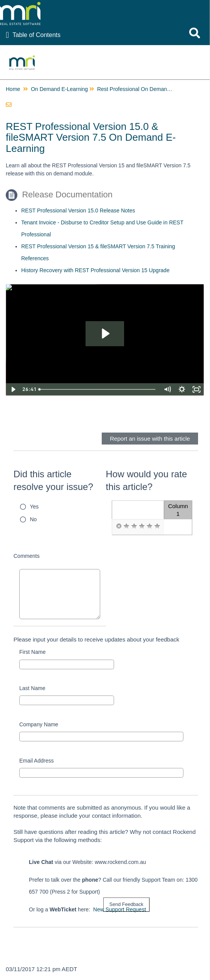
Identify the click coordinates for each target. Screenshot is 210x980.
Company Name (39, 724)
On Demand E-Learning (59, 89)
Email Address (36, 761)
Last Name (32, 688)
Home (13, 89)
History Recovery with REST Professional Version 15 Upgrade (95, 270)
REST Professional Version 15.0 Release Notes (78, 210)
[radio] (119, 526)
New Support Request (120, 909)
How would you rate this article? (147, 481)
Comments (27, 556)
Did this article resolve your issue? (53, 481)
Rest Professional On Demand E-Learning (147, 89)
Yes (34, 507)
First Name (32, 652)
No (34, 519)
